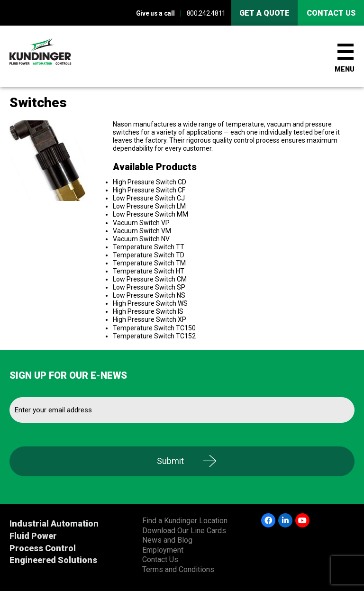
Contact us (331, 13)
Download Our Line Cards (184, 531)
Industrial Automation (54, 523)
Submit (170, 461)
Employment (163, 550)
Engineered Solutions (53, 560)
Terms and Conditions (178, 569)
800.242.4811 (206, 13)
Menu (345, 69)
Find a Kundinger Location (185, 521)
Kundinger (57, 56)
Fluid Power (33, 536)
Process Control (43, 548)
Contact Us (160, 559)
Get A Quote (264, 13)
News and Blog (167, 540)
